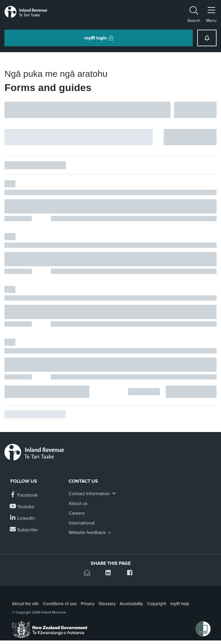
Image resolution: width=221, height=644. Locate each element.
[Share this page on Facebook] (132, 574)
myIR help (180, 604)
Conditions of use (60, 604)
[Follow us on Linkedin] (23, 518)
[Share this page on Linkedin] (110, 574)
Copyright (157, 604)
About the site (25, 604)
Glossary (107, 604)
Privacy (88, 604)
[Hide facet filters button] (79, 137)
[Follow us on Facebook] (24, 495)
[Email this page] (89, 574)
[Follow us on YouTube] (22, 507)
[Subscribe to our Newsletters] (24, 530)
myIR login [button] (99, 38)
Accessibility (131, 604)
